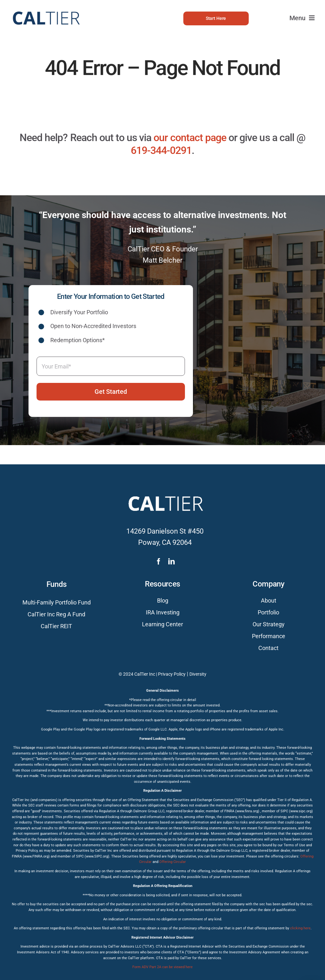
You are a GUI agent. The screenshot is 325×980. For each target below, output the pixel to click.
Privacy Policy (172, 674)
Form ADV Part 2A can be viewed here (162, 967)
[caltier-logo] (46, 8)
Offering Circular (173, 862)
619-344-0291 (161, 150)
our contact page (190, 138)
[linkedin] (171, 562)
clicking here (300, 928)
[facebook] (159, 562)
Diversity (198, 674)
